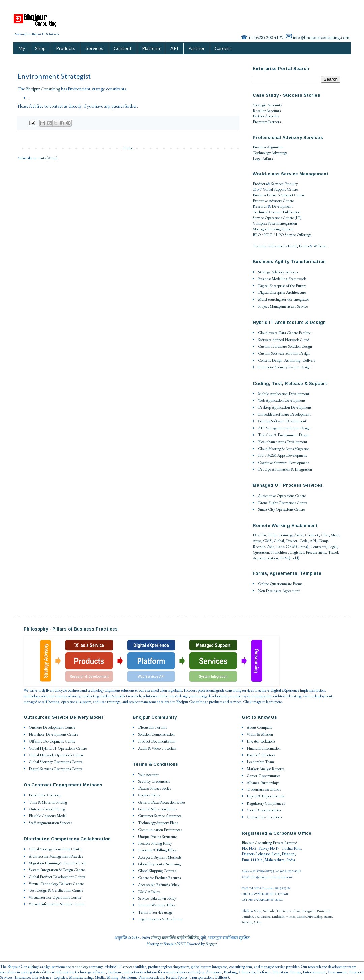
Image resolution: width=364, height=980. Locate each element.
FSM (284, 558)
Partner (196, 48)
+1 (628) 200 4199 (266, 37)
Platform (151, 48)
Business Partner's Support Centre (279, 195)
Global (279, 541)
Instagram (309, 911)
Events (304, 246)
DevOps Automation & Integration (285, 469)
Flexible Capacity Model (48, 816)
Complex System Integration (275, 223)
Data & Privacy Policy (155, 788)
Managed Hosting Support (273, 229)
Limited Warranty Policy (157, 905)
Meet (335, 535)
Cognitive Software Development (283, 463)
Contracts (318, 547)
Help (272, 535)
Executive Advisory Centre (273, 201)
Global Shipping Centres (157, 871)
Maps (257, 911)
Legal (332, 547)
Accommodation (265, 558)
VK (257, 916)
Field (294, 558)
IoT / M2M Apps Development (282, 455)
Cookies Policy (149, 795)
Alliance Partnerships (263, 783)
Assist (298, 535)
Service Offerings (298, 235)
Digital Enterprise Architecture (282, 292)
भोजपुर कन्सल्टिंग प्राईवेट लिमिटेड (175, 938)
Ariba (257, 922)
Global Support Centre (280, 189)
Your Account (148, 775)
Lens (280, 547)
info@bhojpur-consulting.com (321, 37)
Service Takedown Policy (157, 898)
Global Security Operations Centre (56, 762)
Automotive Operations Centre (282, 496)
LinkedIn (278, 916)
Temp (323, 541)
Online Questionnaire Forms (280, 584)
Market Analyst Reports (265, 769)
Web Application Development (282, 400)
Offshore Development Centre (52, 741)
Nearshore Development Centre (53, 734)
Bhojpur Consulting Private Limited (269, 843)
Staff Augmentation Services (50, 823)
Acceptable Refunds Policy (159, 885)
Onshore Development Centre (52, 727)
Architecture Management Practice (56, 856)
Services (95, 48)
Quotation (261, 552)
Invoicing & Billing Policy (157, 850)
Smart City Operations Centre (281, 509)
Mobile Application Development (284, 394)
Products (66, 48)
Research (260, 206)
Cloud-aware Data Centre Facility (284, 333)
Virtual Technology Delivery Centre (56, 884)
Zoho (270, 547)
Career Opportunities (264, 776)
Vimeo (291, 916)
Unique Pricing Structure (157, 837)
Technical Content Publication (277, 212)
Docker (301, 916)
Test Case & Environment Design (284, 435)
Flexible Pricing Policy (155, 843)
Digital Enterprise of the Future (282, 286)
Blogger (211, 944)
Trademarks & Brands (264, 789)
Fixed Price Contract (45, 795)
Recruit (259, 547)
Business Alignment (268, 147)
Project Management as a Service (283, 306)
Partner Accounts (266, 116)
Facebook (294, 911)
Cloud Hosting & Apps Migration (284, 449)
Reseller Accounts (267, 111)
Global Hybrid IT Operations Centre (58, 748)
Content (123, 48)
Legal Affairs (263, 159)
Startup (247, 922)
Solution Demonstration (156, 734)
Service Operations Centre (273, 218)
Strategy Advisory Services (278, 272)
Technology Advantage (270, 153)
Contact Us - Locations (264, 817)
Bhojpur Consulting (43, 89)
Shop (40, 48)
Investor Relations (261, 741)
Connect (312, 535)
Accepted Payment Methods (160, 857)
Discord (266, 916)
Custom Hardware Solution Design (285, 346)
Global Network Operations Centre (56, 755)
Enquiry (291, 184)
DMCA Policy (149, 892)
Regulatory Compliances (266, 803)
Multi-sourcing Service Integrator (283, 299)
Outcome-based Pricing (47, 809)
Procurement (316, 552)
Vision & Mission (260, 734)
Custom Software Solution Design (284, 353)
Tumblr (247, 916)
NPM (311, 916)
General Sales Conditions (157, 809)
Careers (223, 48)
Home (128, 148)
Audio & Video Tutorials (157, 748)
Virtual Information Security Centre (57, 904)
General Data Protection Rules (162, 802)
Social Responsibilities (264, 810)
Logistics (297, 552)
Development (282, 206)
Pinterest (323, 911)
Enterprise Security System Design (284, 367)
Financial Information (264, 748)
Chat (325, 535)
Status (328, 916)
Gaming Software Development (282, 421)
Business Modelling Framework (282, 279)
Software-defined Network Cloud (284, 340)
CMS (267, 541)
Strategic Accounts (267, 105)
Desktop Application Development (285, 407)
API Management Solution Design (284, 428)
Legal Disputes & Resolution (160, 919)
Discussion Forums (152, 727)
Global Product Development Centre (57, 877)
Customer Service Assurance (160, 816)
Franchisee (279, 552)
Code (304, 541)
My (22, 48)
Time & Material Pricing (48, 802)
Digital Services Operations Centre (56, 769)
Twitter (282, 911)
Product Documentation (157, 741)
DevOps (259, 535)
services (128, 967)
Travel (333, 552)
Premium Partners (267, 122)
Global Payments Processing (159, 864)
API (174, 48)
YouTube (269, 911)
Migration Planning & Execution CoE (57, 863)
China (302, 547)
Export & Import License (266, 796)
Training (260, 246)
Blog (319, 916)
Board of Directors (261, 755)
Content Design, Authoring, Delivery (287, 360)
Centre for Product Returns (159, 878)
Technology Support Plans (158, 823)
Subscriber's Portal (282, 246)
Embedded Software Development (284, 414)
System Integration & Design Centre (57, 870)
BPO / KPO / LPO (268, 235)
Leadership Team (260, 762)
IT (298, 218)
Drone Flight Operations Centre (283, 503)
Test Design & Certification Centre (56, 890)
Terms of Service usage (155, 912)
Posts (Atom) (48, 158)
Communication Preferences (160, 830)
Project (292, 541)
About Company (260, 727)
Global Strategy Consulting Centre (55, 849)
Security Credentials (154, 781)
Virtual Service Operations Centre (55, 897)
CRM (291, 547)
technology (80, 967)
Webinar (320, 246)
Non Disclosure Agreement (279, 591)
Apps (257, 541)
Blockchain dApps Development (283, 442)
